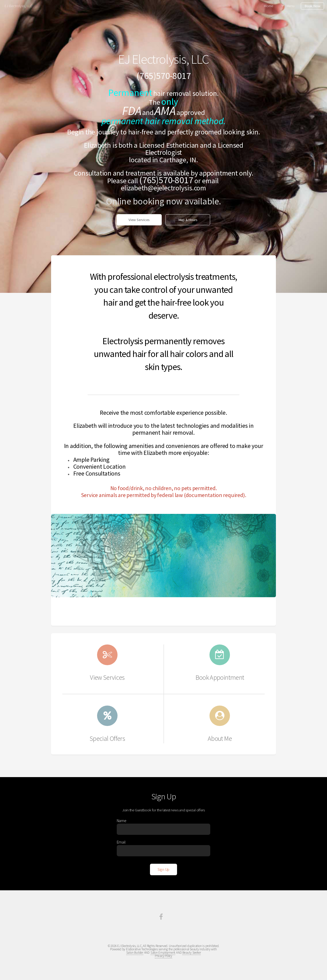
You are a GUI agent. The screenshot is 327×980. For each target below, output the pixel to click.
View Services (139, 220)
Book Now (312, 6)
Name (122, 821)
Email (121, 842)
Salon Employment (163, 953)
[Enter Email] (164, 851)
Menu (291, 6)
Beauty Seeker (192, 953)
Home (268, 6)
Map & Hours (188, 220)
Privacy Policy (163, 956)
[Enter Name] (164, 829)
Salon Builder (135, 953)
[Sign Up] (163, 869)
